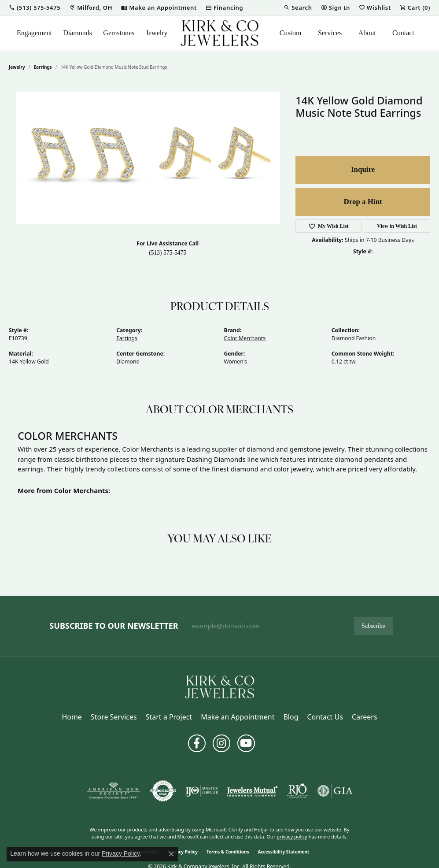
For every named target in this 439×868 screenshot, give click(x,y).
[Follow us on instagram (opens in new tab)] (221, 743)
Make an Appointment (238, 717)
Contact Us (325, 717)
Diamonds (77, 33)
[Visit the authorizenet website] (163, 791)
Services (330, 33)
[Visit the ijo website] (202, 791)
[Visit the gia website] (335, 791)
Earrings (43, 67)
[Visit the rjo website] (298, 791)
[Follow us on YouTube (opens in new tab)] (246, 743)
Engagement (34, 33)
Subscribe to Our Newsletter (114, 626)
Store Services (114, 717)
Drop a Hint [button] (363, 202)
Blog (291, 717)
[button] (35, 7)
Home (72, 717)
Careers (365, 717)
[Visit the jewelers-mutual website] (252, 791)
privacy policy (292, 836)
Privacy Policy (121, 853)
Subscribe (373, 626)
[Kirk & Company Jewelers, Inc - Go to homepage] (220, 686)
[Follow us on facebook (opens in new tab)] (197, 743)
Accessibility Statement (284, 852)
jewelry (17, 67)
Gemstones (119, 33)
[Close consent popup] (171, 854)
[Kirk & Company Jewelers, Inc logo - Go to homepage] (220, 33)
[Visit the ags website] (113, 791)
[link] (91, 7)
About (367, 33)
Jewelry (157, 33)
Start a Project (169, 717)
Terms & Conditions (228, 852)
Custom (291, 33)
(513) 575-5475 (168, 253)
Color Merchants (245, 338)
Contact (403, 33)
